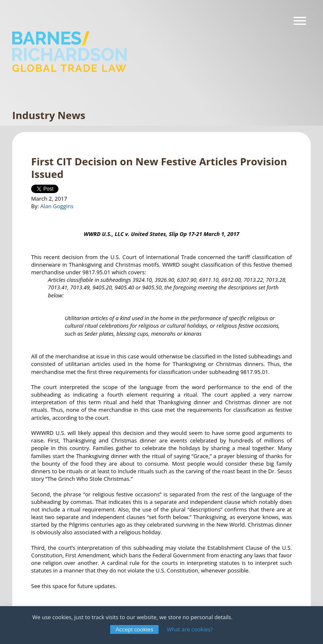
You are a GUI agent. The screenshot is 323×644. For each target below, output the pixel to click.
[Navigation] (300, 21)
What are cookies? (190, 629)
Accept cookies (135, 629)
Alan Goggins (57, 206)
